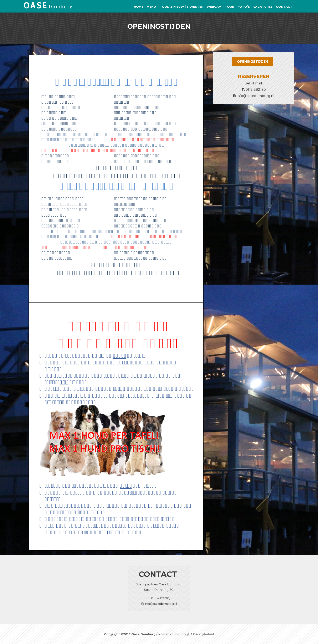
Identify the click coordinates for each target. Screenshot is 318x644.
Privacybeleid (203, 634)
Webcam (214, 7)
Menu (153, 7)
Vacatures (263, 7)
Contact (284, 7)
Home (139, 7)
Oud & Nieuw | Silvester (183, 7)
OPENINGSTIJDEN (253, 62)
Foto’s (244, 7)
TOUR (229, 7)
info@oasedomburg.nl (256, 96)
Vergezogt (182, 634)
